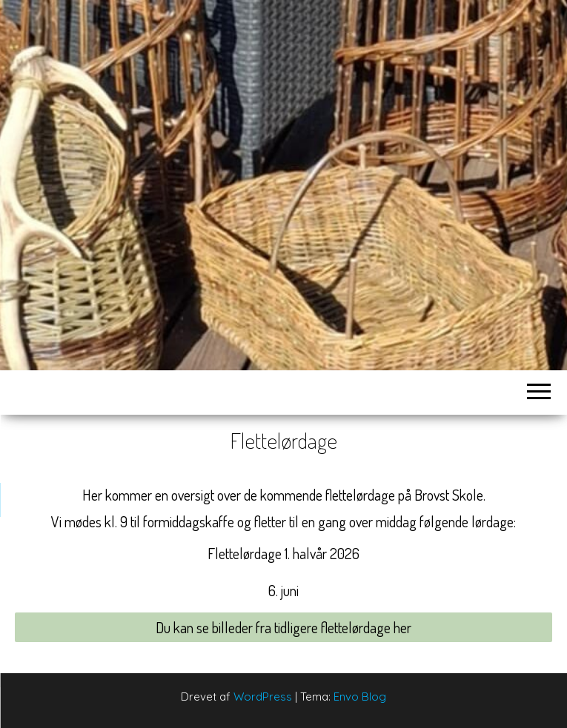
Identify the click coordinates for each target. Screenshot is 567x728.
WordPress (263, 697)
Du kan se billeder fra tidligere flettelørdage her (283, 627)
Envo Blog (360, 697)
